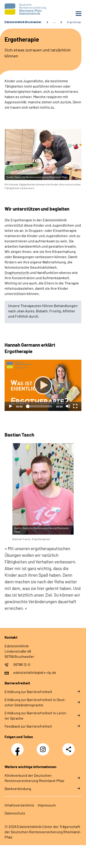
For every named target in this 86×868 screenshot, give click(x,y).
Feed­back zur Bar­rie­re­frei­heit (28, 726)
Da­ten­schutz (15, 813)
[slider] (39, 406)
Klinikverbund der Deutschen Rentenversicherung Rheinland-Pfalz (34, 778)
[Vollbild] (75, 406)
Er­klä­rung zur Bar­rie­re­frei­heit (28, 692)
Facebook (19, 747)
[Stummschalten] (68, 406)
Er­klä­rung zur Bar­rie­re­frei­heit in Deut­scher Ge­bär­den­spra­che (35, 702)
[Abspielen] (43, 385)
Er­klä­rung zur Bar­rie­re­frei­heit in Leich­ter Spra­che (36, 715)
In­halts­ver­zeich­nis (19, 805)
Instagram (44, 747)
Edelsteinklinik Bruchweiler (23, 22)
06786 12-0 (22, 664)
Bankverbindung (18, 789)
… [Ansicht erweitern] (54, 22)
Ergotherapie (75, 22)
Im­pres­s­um (47, 805)
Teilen (69, 749)
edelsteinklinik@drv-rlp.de (35, 672)
